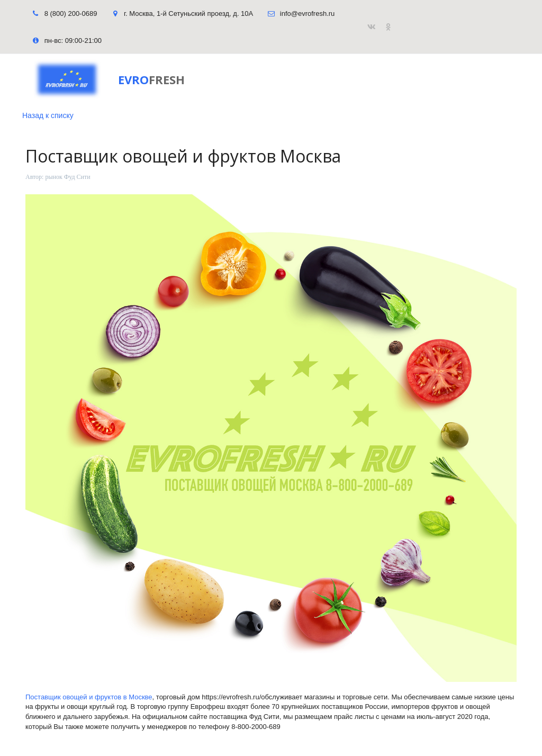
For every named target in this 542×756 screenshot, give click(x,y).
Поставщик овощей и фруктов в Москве (89, 697)
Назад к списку (48, 115)
